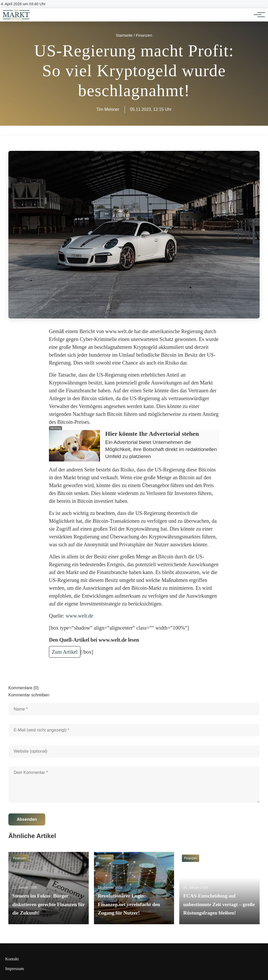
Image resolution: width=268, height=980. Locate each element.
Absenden (27, 819)
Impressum (15, 969)
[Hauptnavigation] (258, 15)
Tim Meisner (108, 109)
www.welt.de (79, 616)
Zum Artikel (65, 652)
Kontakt (12, 959)
